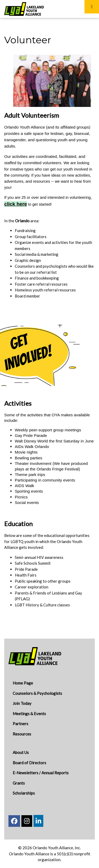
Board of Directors (29, 763)
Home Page (23, 683)
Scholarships (24, 793)
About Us (21, 752)
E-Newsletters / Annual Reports (41, 773)
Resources (22, 734)
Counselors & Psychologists (37, 693)
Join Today (22, 703)
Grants (19, 783)
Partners (20, 724)
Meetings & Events (29, 714)
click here (16, 204)
